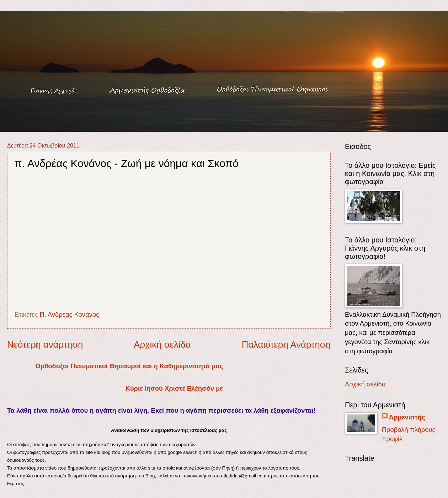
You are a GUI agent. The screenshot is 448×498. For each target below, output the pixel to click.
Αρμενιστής (407, 417)
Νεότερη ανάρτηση (45, 344)
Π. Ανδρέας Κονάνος (69, 314)
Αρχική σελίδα (162, 344)
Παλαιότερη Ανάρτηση (286, 344)
